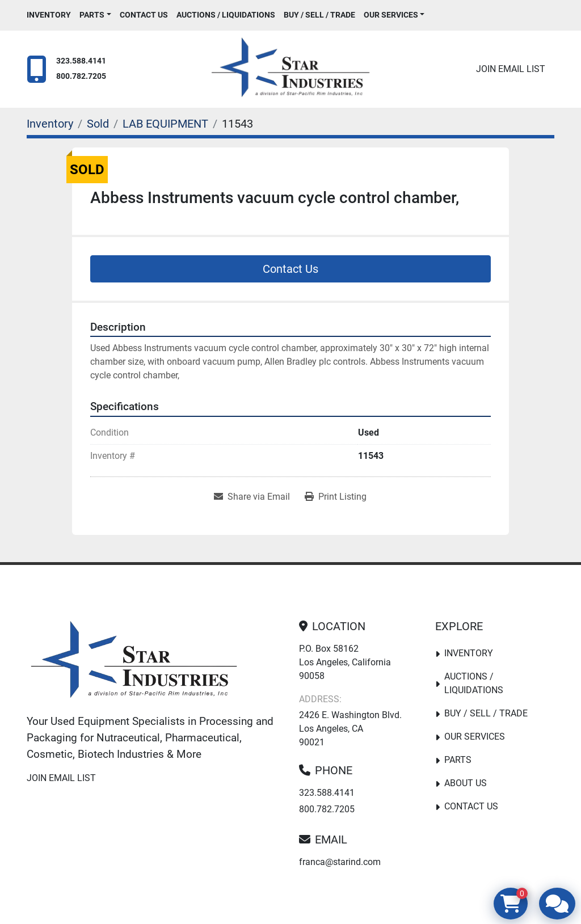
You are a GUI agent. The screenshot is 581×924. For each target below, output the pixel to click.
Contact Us (144, 15)
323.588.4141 (81, 61)
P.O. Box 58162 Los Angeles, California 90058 (345, 662)
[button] (95, 15)
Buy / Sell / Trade (319, 15)
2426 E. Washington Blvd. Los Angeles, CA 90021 (350, 729)
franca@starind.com (340, 862)
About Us (466, 783)
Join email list (511, 69)
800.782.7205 (81, 76)
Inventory (49, 15)
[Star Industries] (134, 662)
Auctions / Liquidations (226, 15)
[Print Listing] (336, 497)
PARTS (92, 15)
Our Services (391, 15)
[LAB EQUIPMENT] (165, 124)
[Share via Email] (252, 497)
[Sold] (98, 124)
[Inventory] (50, 124)
